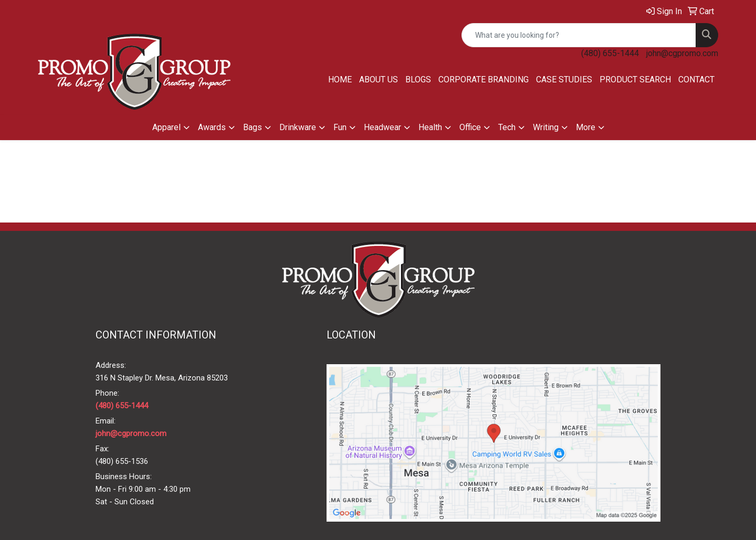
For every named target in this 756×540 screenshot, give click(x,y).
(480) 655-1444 (610, 53)
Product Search (635, 80)
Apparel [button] (166, 127)
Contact (696, 80)
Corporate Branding (484, 80)
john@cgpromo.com (682, 53)
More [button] (586, 127)
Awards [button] (212, 127)
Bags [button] (253, 127)
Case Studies (564, 80)
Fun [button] (340, 127)
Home (340, 80)
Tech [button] (507, 127)
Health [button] (430, 127)
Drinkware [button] (298, 127)
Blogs (418, 80)
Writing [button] (546, 127)
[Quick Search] (579, 35)
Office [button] (470, 127)
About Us (379, 80)
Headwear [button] (382, 127)
